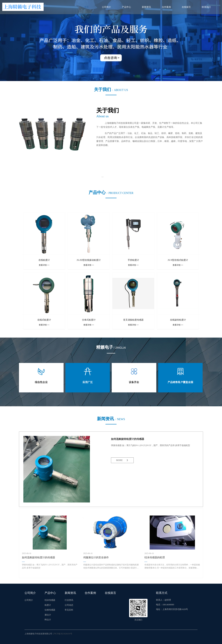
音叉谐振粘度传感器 (133, 320)
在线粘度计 (44, 260)
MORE (119, 460)
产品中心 (126, 7)
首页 (87, 7)
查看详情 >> (44, 265)
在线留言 (186, 7)
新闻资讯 (146, 7)
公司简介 (106, 7)
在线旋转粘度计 (178, 320)
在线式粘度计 (44, 320)
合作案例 (166, 7)
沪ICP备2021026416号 (63, 634)
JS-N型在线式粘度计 (178, 260)
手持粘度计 (133, 260)
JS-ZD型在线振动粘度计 (89, 260)
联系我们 (206, 7)
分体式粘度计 (89, 320)
